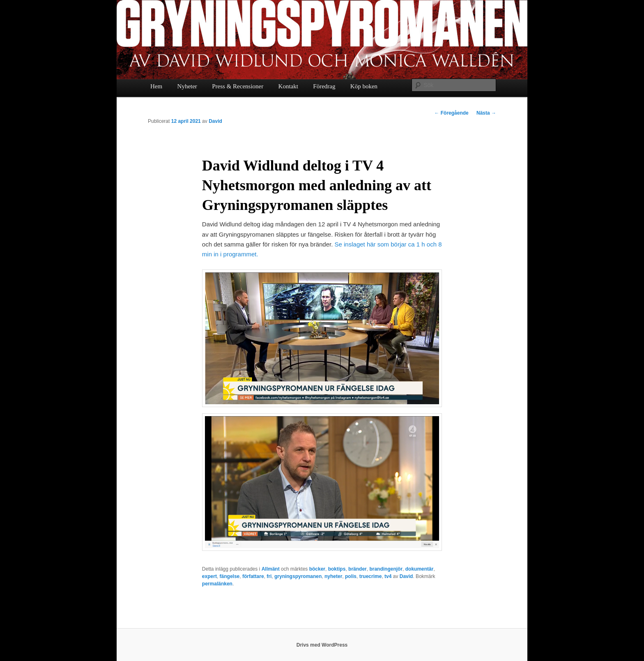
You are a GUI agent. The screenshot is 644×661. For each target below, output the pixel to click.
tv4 (388, 576)
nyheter (333, 576)
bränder (358, 569)
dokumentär (420, 569)
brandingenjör (386, 569)
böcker (317, 569)
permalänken (217, 584)
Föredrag (324, 86)
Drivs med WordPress (322, 645)
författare (253, 576)
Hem (156, 86)
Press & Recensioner (238, 86)
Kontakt (288, 86)
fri (269, 576)
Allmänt (271, 569)
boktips (337, 569)
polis (351, 576)
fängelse (230, 576)
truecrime (371, 576)
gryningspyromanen (298, 576)
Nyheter (187, 86)
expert (209, 576)
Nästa (486, 113)
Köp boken (364, 86)
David (215, 121)
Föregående (451, 113)
